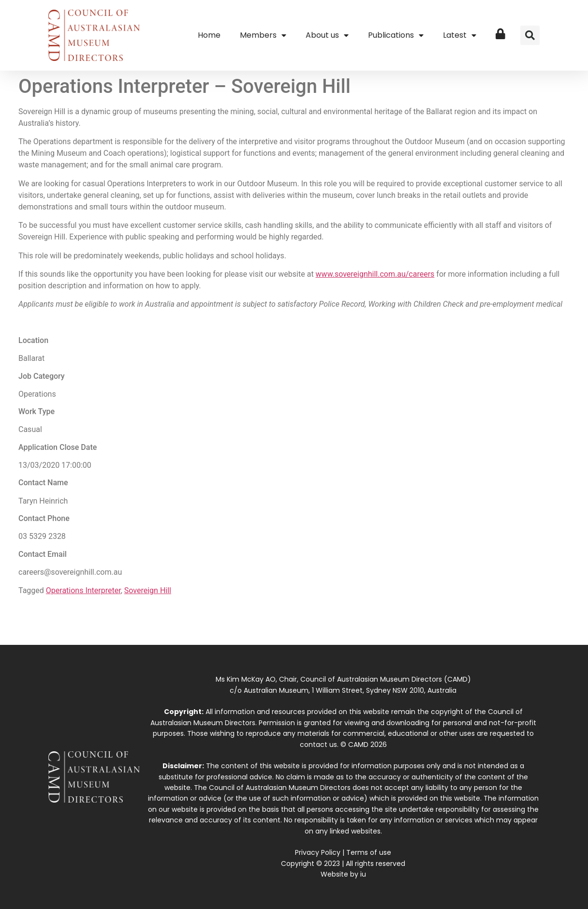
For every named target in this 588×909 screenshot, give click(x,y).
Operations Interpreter (83, 590)
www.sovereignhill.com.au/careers (375, 274)
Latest (460, 35)
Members (263, 35)
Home (209, 35)
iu (363, 874)
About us (327, 35)
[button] (530, 35)
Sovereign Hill (148, 590)
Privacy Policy (318, 852)
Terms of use (369, 852)
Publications (396, 35)
